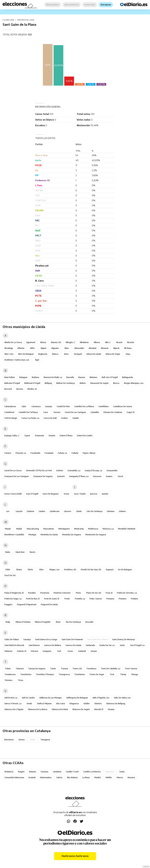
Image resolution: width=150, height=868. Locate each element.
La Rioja (86, 777)
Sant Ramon (34, 645)
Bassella (70, 377)
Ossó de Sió (10, 575)
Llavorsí (68, 511)
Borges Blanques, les (134, 383)
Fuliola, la (62, 453)
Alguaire (55, 348)
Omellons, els (70, 570)
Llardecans (55, 511)
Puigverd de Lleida (49, 604)
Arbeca (55, 354)
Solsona (34, 651)
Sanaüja (27, 639)
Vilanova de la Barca (37, 709)
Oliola (30, 570)
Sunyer (94, 651)
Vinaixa (111, 709)
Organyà (110, 570)
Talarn (8, 669)
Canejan (49, 406)
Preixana (110, 599)
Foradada (49, 453)
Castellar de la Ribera (84, 406)
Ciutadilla (95, 412)
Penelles (32, 593)
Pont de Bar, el (33, 599)
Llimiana (111, 511)
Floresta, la (21, 453)
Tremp (123, 674)
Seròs (122, 645)
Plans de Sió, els (94, 593)
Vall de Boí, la (11, 698)
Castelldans (104, 406)
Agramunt (31, 342)
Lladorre (31, 511)
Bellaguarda (128, 377)
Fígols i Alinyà (89, 453)
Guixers (109, 476)
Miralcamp (79, 529)
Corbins (64, 418)
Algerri (44, 348)
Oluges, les (54, 570)
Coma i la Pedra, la (30, 418)
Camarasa (36, 406)
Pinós (78, 593)
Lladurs (42, 511)
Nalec (8, 552)
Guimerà (61, 476)
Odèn (8, 570)
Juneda (105, 494)
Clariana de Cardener (113, 412)
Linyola (19, 511)
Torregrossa (64, 674)
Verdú (29, 704)
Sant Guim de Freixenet (72, 639)
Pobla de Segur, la (13, 599)
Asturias (33, 772)
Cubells (76, 418)
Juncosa (94, 494)
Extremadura (46, 777)
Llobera (122, 511)
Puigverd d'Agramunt (27, 604)
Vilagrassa (74, 704)
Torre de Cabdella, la (111, 669)
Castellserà (9, 412)
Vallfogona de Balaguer (77, 698)
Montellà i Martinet (127, 529)
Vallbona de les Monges (51, 698)
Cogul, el (131, 412)
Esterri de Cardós (85, 436)
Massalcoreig (33, 529)
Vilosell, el (99, 709)
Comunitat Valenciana (14, 777)
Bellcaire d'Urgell (12, 383)
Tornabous (91, 669)
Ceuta (122, 772)
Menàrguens (64, 529)
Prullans (134, 599)
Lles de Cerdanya (95, 511)
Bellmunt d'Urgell (32, 383)
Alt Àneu (128, 348)
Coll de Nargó (11, 418)
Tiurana (64, 669)
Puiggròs (8, 604)
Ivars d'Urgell (32, 494)
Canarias (44, 772)
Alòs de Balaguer (26, 354)
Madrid (97, 777)
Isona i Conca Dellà (13, 494)
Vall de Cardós (28, 698)
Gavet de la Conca (13, 470)
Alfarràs (21, 348)
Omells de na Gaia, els (91, 570)
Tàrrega (134, 674)
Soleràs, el (22, 651)
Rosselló (89, 622)
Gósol (120, 476)
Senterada (90, 645)
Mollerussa (93, 529)
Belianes (94, 377)
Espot (27, 436)
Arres (66, 354)
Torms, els (77, 669)
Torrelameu (80, 674)
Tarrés (53, 669)
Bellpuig (48, 383)
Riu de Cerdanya (73, 622)
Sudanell (82, 651)
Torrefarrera (26, 674)
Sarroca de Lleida (73, 645)
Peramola (45, 593)
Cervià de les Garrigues (75, 412)
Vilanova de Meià (60, 709)
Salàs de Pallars (12, 639)
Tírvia (20, 680)
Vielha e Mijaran (44, 704)
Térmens (8, 680)
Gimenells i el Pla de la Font (39, 470)
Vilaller (87, 704)
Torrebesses (10, 674)
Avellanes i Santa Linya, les (17, 360)
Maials (8, 529)
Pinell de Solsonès (62, 593)
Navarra (131, 777)
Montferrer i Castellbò (14, 535)
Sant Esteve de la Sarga (46, 639)
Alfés (32, 348)
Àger (37, 360)
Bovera (20, 389)
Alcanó (119, 342)
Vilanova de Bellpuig (116, 704)
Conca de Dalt (50, 418)
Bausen (82, 377)
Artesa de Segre (113, 354)
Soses (70, 651)
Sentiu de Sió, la (107, 645)
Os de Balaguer (125, 570)
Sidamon (8, 651)
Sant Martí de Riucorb (14, 645)
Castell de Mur (63, 406)
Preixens (123, 599)
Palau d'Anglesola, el (14, 593)
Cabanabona (10, 406)
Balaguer (23, 377)
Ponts (67, 599)
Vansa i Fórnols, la (13, 704)
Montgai (32, 535)
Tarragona (45, 740)
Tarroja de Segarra (37, 669)
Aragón (21, 772)
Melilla (109, 777)
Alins (67, 348)
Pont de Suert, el (52, 599)
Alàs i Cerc (9, 354)
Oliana (19, 570)
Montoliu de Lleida (49, 535)
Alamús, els (56, 342)
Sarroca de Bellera (53, 645)
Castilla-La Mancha (92, 772)
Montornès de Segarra (96, 535)
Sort (59, 651)
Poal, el (109, 593)
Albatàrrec (84, 342)
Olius (41, 570)
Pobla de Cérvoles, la (127, 593)
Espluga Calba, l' (12, 436)
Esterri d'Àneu (66, 436)
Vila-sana (60, 704)
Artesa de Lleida (94, 354)
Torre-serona (131, 669)
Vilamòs (98, 704)
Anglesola (43, 354)
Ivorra (66, 494)
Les (8, 511)
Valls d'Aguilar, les (101, 698)
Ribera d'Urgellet (43, 622)
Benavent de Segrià (99, 383)
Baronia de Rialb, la (53, 377)
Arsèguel (78, 354)
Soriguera (47, 651)
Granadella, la (74, 470)
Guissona (97, 476)
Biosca (116, 383)
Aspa (128, 354)
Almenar (105, 348)
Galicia (59, 777)
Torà (112, 674)
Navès (32, 552)
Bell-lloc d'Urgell (110, 377)
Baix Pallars (10, 377)
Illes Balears (72, 777)
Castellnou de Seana (123, 406)
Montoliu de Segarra (72, 535)
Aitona (43, 342)
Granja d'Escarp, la (93, 470)
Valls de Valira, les (122, 698)
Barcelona (9, 740)
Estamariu (40, 436)
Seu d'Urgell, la (137, 645)
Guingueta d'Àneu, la (79, 476)
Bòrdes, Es (32, 389)
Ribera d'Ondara (23, 622)
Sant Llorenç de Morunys (124, 639)
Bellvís (83, 383)
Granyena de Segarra (43, 476)
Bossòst (8, 389)
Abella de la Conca (13, 342)
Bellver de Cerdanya (66, 383)
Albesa (97, 342)
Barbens (36, 377)
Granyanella (112, 470)
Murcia (120, 777)
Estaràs (52, 436)
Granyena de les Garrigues (17, 476)
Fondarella (35, 453)
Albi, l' (108, 342)
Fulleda (75, 453)
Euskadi (32, 777)
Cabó (24, 406)
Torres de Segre (97, 674)
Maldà (19, 529)
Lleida (79, 511)
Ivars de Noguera (51, 494)
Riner (58, 622)
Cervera (57, 412)
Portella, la (80, 599)
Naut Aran (20, 552)
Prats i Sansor (96, 599)
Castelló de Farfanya (28, 412)
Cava (46, 412)
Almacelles (79, 348)
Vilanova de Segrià (81, 709)
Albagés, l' (70, 342)
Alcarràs (131, 342)
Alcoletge (9, 348)
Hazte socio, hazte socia (75, 856)
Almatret (93, 348)
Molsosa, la (108, 529)
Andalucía (9, 772)
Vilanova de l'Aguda (14, 709)
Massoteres (49, 529)
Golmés (60, 470)
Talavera (20, 669)
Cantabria (57, 772)
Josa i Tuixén (80, 494)
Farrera (8, 453)
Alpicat (116, 348)
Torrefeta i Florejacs (45, 674)
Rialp (8, 622)
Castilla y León (72, 772)
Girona (22, 740)
